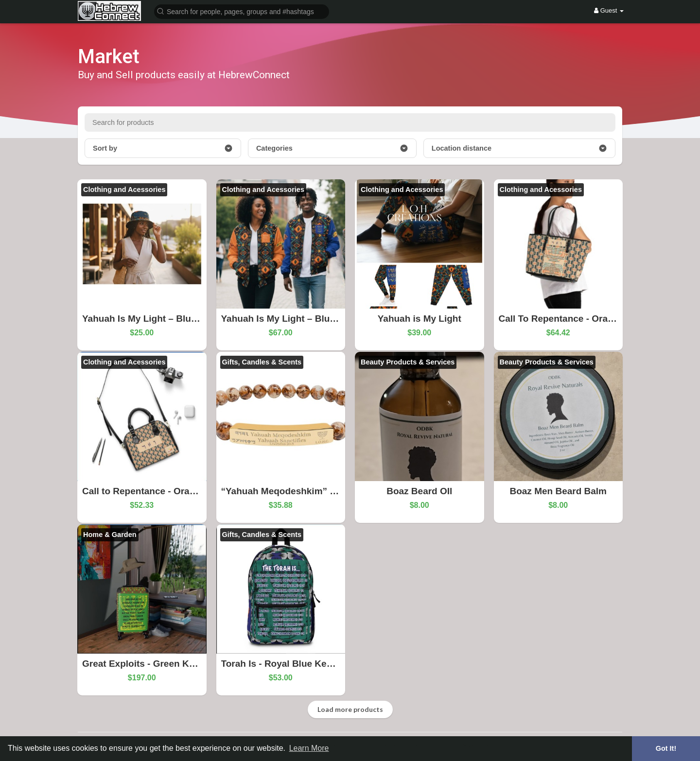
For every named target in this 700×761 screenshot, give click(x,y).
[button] (242, 11)
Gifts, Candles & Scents (262, 362)
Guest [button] (609, 10)
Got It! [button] (666, 748)
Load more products (350, 709)
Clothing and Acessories (124, 190)
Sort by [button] (163, 148)
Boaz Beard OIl (419, 491)
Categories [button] (332, 148)
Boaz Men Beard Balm (558, 491)
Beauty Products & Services (408, 362)
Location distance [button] (519, 148)
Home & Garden (110, 535)
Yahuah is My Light (420, 319)
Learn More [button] (309, 748)
